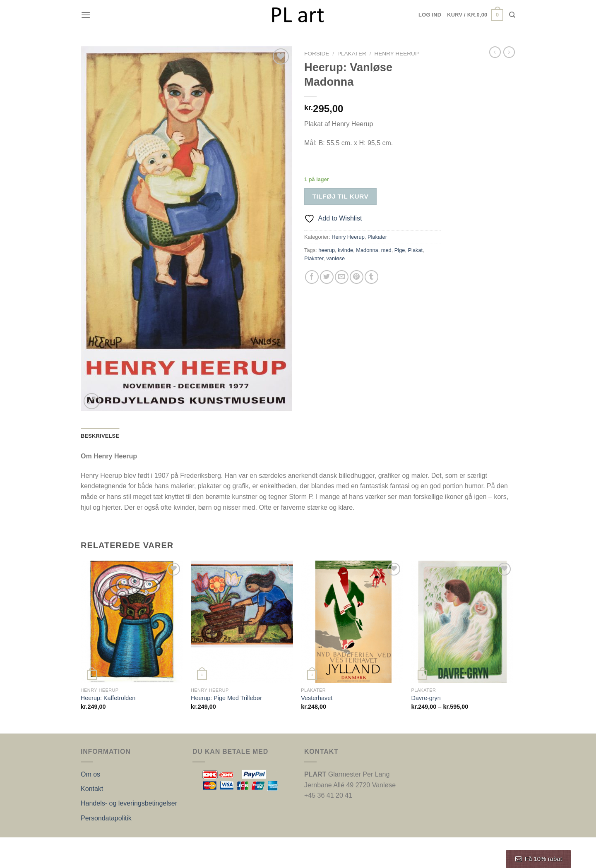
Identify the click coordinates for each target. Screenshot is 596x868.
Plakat (416, 250)
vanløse (335, 258)
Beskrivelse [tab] (100, 436)
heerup (327, 250)
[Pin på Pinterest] (357, 277)
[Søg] (512, 15)
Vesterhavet (317, 698)
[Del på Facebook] (312, 277)
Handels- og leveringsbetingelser (129, 803)
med (386, 250)
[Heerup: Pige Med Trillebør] (242, 622)
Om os (90, 774)
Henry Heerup (397, 54)
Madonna (367, 250)
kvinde (345, 250)
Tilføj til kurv (341, 196)
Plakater (352, 54)
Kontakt (92, 789)
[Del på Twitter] (327, 277)
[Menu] (86, 15)
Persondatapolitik (106, 818)
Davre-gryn (426, 698)
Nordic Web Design (164, 846)
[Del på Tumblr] (371, 277)
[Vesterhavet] (352, 622)
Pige (400, 250)
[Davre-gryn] (463, 622)
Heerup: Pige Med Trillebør (226, 698)
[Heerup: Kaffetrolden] (132, 622)
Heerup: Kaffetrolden (108, 698)
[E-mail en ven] (342, 277)
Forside (317, 54)
